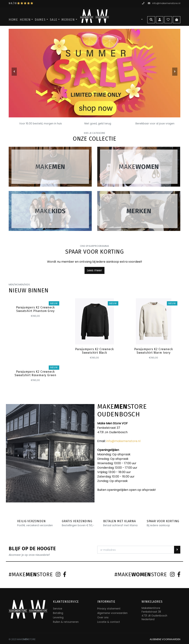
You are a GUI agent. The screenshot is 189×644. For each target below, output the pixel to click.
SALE (54, 20)
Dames (40, 20)
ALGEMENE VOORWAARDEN (165, 639)
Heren (25, 20)
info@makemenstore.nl (164, 3)
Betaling (58, 613)
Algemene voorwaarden (112, 613)
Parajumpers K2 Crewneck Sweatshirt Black (94, 351)
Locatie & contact (109, 622)
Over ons (103, 618)
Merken (68, 20)
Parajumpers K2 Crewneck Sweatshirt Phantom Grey (35, 309)
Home (13, 20)
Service (58, 609)
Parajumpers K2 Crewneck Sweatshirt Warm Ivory (154, 351)
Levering (58, 618)
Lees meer (94, 270)
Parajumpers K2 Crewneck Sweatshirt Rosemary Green (35, 373)
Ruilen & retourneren (66, 622)
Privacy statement (109, 609)
